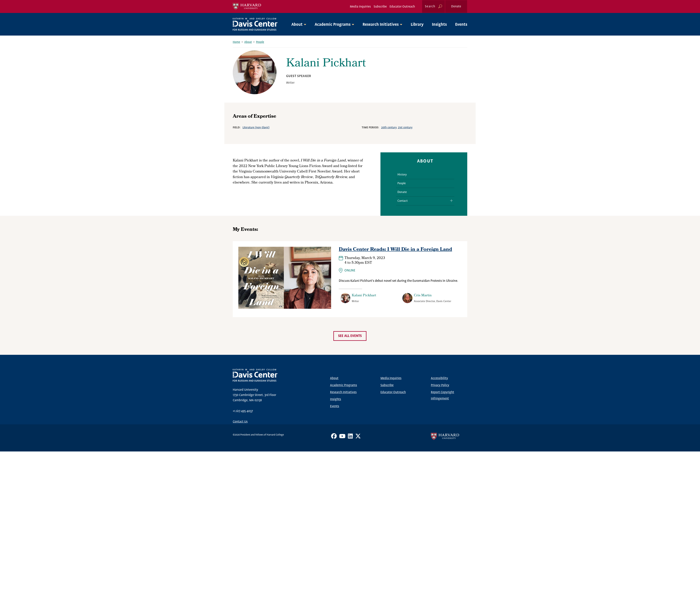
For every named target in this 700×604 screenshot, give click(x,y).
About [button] (297, 25)
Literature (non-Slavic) (256, 128)
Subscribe (380, 7)
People (260, 42)
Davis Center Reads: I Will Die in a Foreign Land (395, 250)
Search (430, 6)
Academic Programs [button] (333, 25)
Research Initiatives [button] (381, 25)
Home (236, 42)
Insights (439, 25)
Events (461, 25)
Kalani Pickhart (364, 296)
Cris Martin (423, 296)
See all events (350, 336)
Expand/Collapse (450, 201)
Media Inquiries (360, 7)
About (248, 42)
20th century (389, 128)
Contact (402, 201)
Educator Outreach (402, 7)
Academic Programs (344, 385)
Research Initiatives (343, 392)
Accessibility (439, 378)
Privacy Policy (440, 385)
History (402, 175)
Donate (456, 6)
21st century (405, 128)
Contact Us (240, 422)
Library (417, 25)
